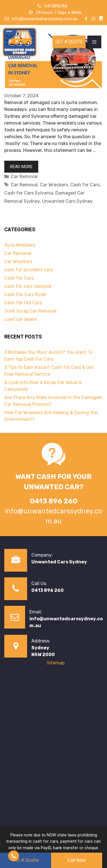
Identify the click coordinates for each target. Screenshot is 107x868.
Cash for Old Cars (23, 303)
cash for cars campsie (28, 286)
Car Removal (24, 176)
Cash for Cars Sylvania (29, 193)
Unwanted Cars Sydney (67, 201)
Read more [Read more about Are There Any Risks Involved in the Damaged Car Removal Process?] (21, 167)
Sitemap (56, 663)
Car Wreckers (54, 185)
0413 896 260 (48, 590)
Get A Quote (69, 42)
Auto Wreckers (20, 245)
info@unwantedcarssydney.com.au (45, 19)
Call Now (77, 860)
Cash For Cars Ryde (25, 294)
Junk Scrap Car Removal (30, 311)
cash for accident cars (29, 270)
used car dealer (21, 319)
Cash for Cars (85, 185)
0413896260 (56, 6)
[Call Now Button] (14, 856)
